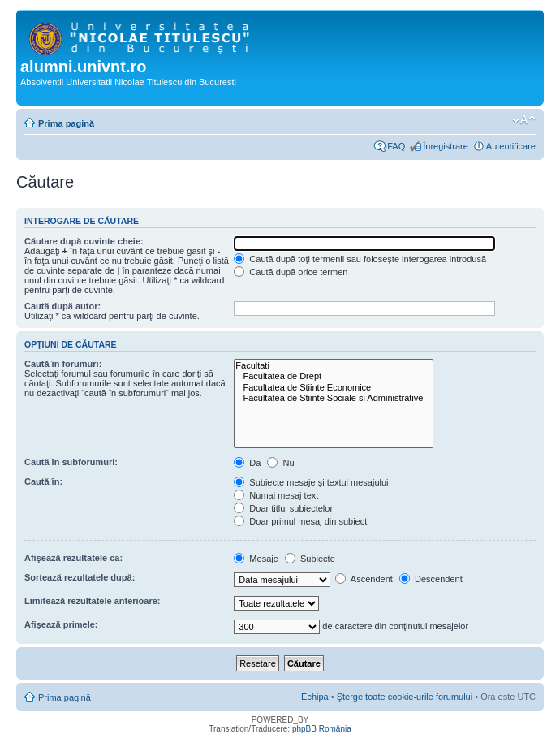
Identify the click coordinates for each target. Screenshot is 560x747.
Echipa (315, 697)
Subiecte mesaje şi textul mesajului (311, 482)
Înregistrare (446, 146)
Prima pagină (66, 123)
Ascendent (364, 579)
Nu (280, 463)
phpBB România (322, 729)
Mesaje (256, 559)
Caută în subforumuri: (71, 462)
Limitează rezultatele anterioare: (93, 601)
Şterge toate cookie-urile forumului (405, 697)
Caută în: (43, 481)
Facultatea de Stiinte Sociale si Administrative (334, 398)
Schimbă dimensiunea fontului (524, 120)
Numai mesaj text (276, 495)
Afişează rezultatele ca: (73, 558)
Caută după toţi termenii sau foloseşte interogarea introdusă (360, 259)
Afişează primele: (61, 624)
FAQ (396, 146)
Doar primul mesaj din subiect (300, 521)
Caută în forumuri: (63, 364)
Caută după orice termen (291, 272)
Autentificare (511, 146)
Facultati (334, 366)
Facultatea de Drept (334, 376)
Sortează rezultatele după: (80, 577)
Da (247, 463)
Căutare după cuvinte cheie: (84, 241)
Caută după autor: (62, 306)
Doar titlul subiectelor (283, 508)
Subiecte (310, 559)
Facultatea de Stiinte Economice (334, 388)
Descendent (431, 579)
